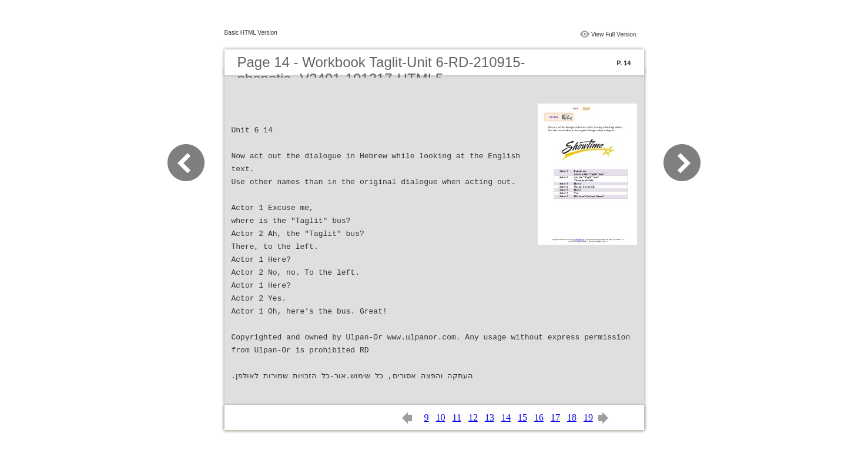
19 (588, 417)
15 (522, 417)
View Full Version (614, 34)
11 (457, 417)
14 (506, 417)
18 (572, 417)
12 (473, 417)
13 (490, 417)
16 (539, 417)
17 (555, 417)
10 (441, 417)
